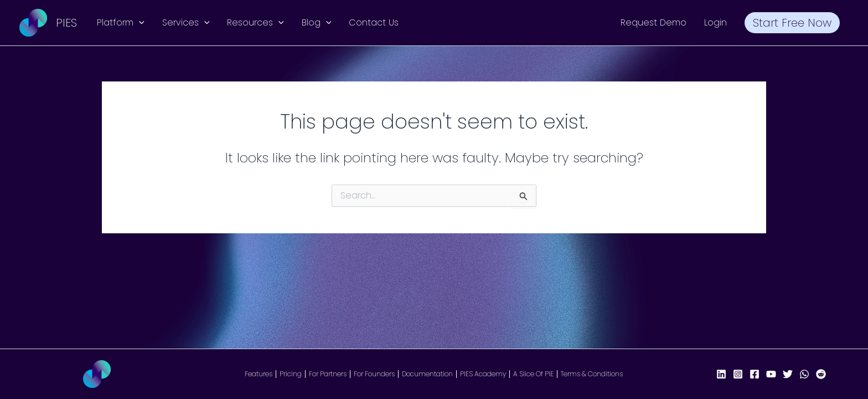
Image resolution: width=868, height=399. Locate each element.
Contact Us (374, 22)
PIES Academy (483, 374)
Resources (255, 23)
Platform (121, 23)
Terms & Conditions (592, 374)
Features (259, 374)
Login (715, 22)
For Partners (328, 374)
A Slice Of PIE (533, 374)
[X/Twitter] (788, 374)
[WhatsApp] (804, 374)
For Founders (374, 374)
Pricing (291, 374)
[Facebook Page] (755, 374)
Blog (317, 23)
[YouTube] (771, 374)
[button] (139, 23)
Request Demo (653, 22)
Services (186, 23)
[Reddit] (821, 374)
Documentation (427, 374)
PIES (66, 23)
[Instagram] (738, 374)
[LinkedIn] (721, 374)
